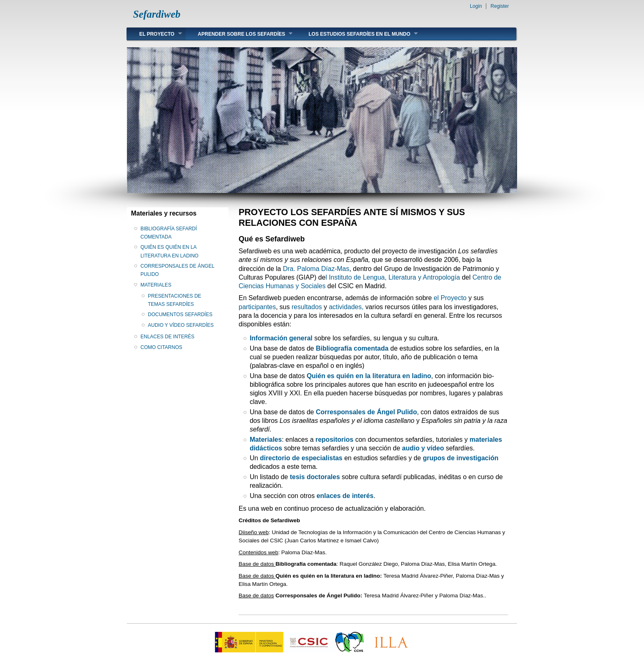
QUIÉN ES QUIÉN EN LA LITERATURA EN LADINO (169, 251)
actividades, (346, 307)
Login (476, 6)
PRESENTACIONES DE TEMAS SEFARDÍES (175, 300)
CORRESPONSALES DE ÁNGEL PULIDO (177, 270)
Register (500, 6)
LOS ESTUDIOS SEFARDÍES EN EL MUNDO (357, 34)
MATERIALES (156, 285)
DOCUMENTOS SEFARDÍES (180, 314)
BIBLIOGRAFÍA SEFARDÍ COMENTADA (169, 233)
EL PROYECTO (154, 34)
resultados (307, 307)
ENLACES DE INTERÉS (167, 337)
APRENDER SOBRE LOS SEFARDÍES (239, 34)
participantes (257, 307)
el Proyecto (450, 298)
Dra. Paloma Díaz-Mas (316, 269)
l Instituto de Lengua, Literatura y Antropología (393, 277)
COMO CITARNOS (161, 347)
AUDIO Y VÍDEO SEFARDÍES (181, 325)
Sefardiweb (157, 14)
